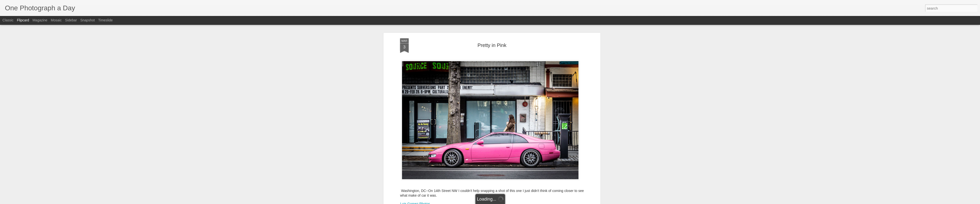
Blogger (505, 201)
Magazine (40, 20)
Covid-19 (473, 164)
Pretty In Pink (524, 164)
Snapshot (88, 20)
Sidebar (71, 20)
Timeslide (105, 20)
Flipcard (23, 20)
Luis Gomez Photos (415, 148)
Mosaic (56, 20)
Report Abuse (520, 201)
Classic (8, 20)
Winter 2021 (545, 164)
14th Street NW (453, 164)
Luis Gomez (513, 158)
